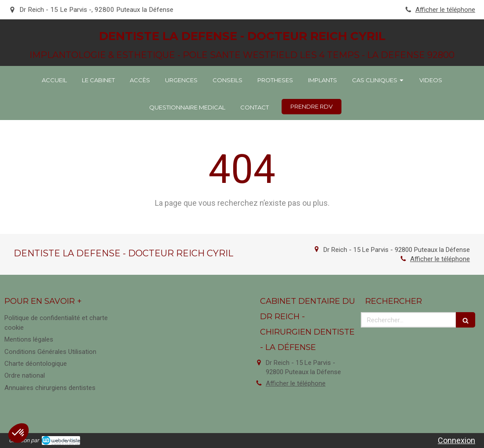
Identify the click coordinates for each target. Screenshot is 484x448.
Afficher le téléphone (445, 10)
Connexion (456, 440)
